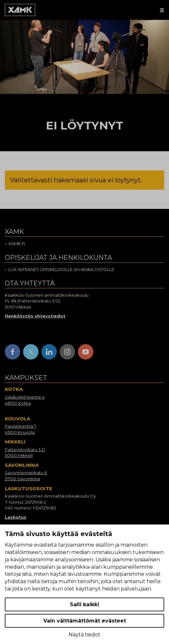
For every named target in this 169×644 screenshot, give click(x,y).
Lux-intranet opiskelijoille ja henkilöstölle (61, 269)
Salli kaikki (84, 604)
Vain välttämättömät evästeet (85, 621)
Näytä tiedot (84, 635)
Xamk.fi (17, 244)
